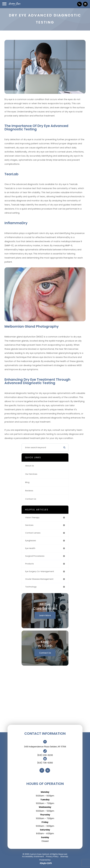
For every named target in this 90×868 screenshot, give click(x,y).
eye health (30, 548)
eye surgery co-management (40, 571)
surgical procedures (35, 556)
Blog (27, 482)
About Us (30, 466)
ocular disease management (39, 579)
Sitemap (64, 856)
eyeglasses (31, 541)
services (29, 525)
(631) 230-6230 (45, 755)
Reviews (29, 491)
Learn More (45, 615)
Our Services (31, 474)
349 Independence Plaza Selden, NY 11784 (45, 747)
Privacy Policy (52, 856)
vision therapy (32, 518)
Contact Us (31, 499)
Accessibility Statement (33, 856)
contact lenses (33, 533)
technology (31, 587)
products (29, 564)
